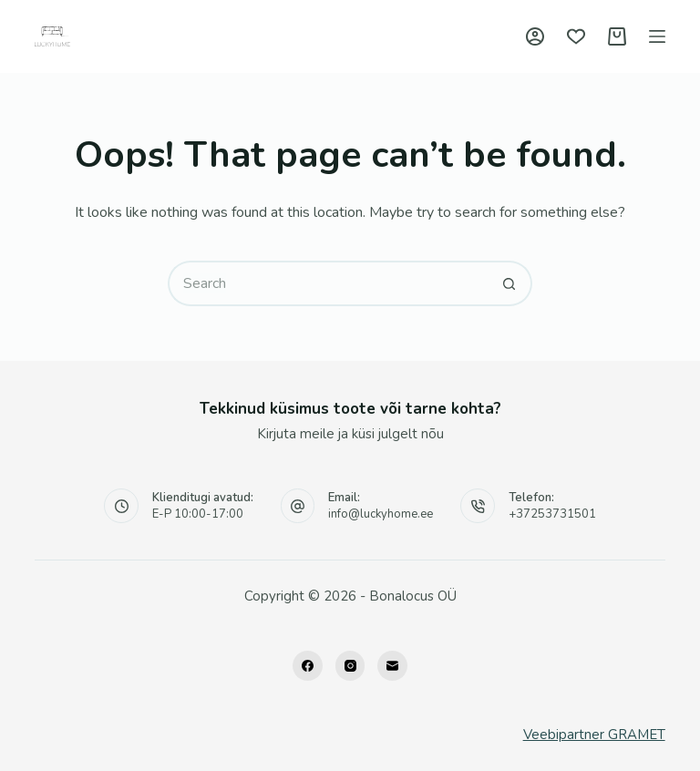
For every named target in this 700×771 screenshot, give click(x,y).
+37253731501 (552, 514)
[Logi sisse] (535, 36)
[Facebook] (308, 666)
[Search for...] (327, 283)
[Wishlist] (576, 36)
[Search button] (510, 283)
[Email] (392, 666)
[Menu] (657, 36)
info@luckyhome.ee (381, 514)
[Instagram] (350, 666)
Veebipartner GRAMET (594, 735)
